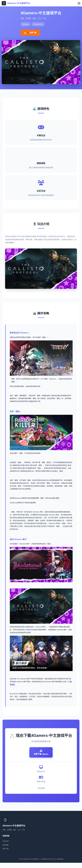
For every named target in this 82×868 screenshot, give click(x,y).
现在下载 (6, 854)
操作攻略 (6, 850)
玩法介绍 (6, 846)
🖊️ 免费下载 (30, 33)
